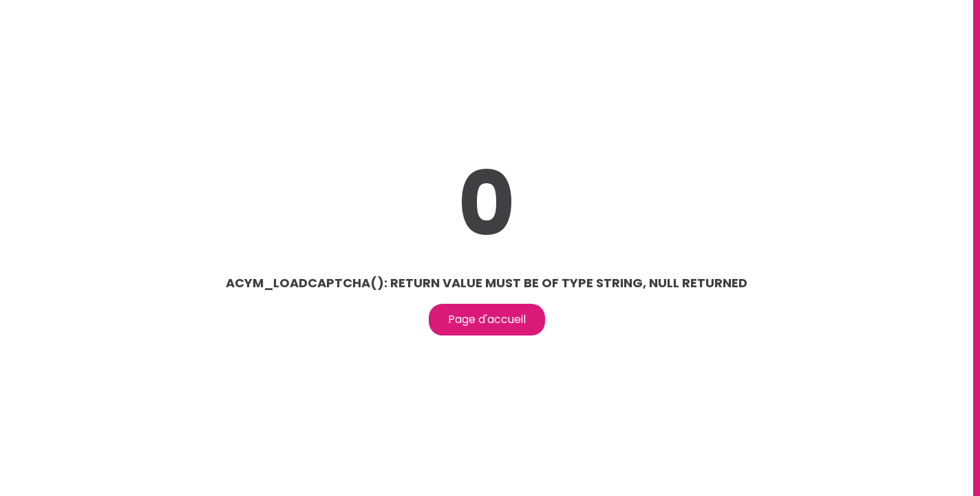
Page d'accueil (487, 319)
